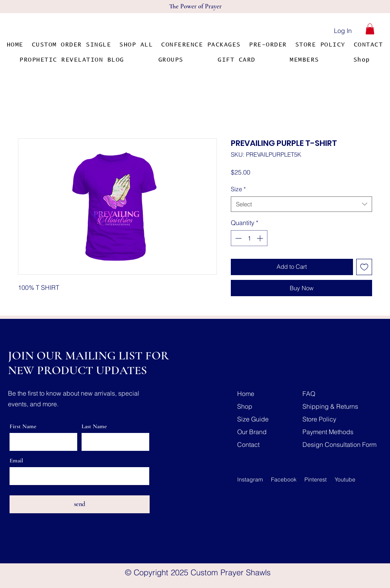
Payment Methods (328, 432)
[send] (80, 504)
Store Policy (319, 419)
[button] (370, 29)
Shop (245, 406)
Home (246, 394)
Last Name (94, 426)
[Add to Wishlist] (364, 267)
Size (238, 189)
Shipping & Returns (330, 406)
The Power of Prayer (195, 6)
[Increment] (261, 238)
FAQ (309, 394)
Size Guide (253, 419)
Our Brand (252, 432)
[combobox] (301, 204)
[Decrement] (238, 238)
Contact (248, 444)
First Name (23, 426)
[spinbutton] (249, 238)
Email (16, 461)
